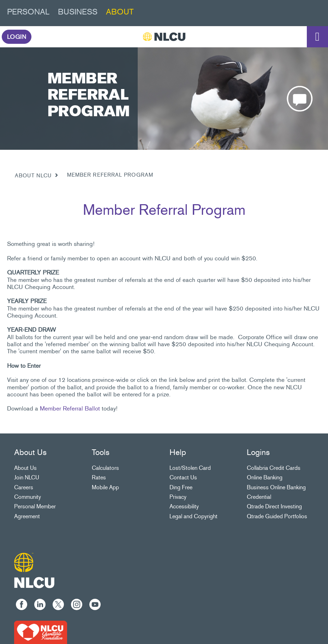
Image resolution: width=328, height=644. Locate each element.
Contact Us (183, 477)
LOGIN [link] (17, 37)
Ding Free (181, 487)
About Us (25, 468)
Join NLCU (27, 477)
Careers (24, 487)
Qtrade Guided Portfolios (277, 516)
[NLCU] (164, 37)
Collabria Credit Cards (274, 468)
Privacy (178, 497)
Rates (99, 477)
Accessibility (184, 506)
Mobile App (105, 487)
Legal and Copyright (193, 516)
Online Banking (265, 477)
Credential (259, 497)
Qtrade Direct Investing (274, 506)
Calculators (105, 468)
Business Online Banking (276, 487)
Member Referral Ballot (70, 408)
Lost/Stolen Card (190, 468)
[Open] (317, 37)
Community (28, 497)
